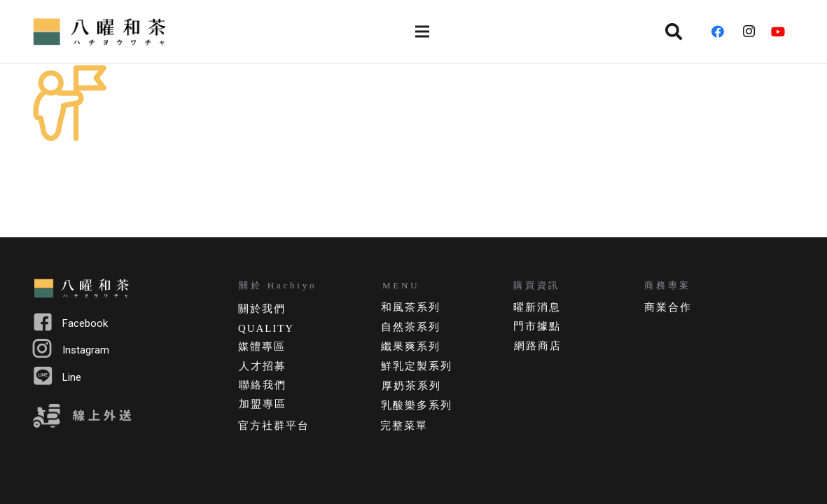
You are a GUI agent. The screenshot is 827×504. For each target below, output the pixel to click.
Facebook (85, 323)
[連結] (102, 31)
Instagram (86, 350)
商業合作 (668, 307)
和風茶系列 (411, 307)
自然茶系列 (411, 327)
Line (72, 377)
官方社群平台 (273, 426)
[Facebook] (723, 31)
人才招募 (263, 366)
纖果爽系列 (411, 346)
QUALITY (266, 328)
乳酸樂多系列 (416, 405)
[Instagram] (753, 31)
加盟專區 (263, 404)
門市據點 (537, 326)
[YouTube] (783, 31)
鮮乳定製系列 (416, 366)
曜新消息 (537, 307)
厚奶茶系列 (411, 386)
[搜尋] (674, 31)
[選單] (423, 31)
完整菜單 (404, 426)
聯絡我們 (263, 385)
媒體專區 (262, 346)
